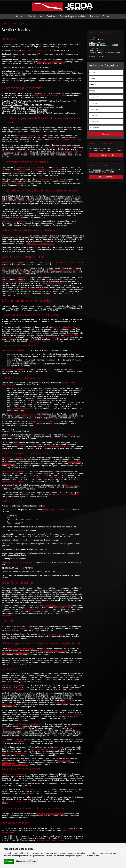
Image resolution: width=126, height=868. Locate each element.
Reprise (94, 16)
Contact (106, 16)
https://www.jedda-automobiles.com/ (37, 53)
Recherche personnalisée (73, 16)
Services (51, 16)
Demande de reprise (106, 177)
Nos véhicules (35, 16)
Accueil (20, 16)
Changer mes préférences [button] (26, 861)
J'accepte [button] (9, 861)
